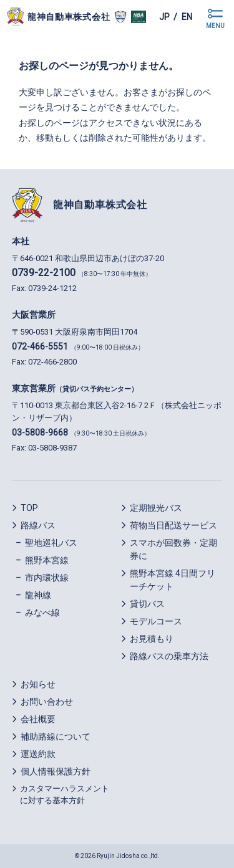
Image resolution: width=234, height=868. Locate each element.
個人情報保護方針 (56, 771)
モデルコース (156, 621)
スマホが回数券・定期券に (173, 549)
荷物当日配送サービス (173, 525)
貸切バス (147, 604)
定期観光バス (156, 508)
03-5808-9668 (40, 432)
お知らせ (38, 684)
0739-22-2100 (44, 273)
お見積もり (152, 639)
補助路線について (56, 737)
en (187, 17)
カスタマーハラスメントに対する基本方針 (65, 795)
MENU (215, 26)
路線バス (38, 525)
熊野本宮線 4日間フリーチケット (173, 580)
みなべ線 (42, 613)
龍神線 (38, 595)
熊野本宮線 (47, 560)
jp (164, 17)
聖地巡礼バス (51, 543)
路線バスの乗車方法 (169, 656)
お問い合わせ (47, 702)
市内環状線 (47, 578)
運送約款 (38, 754)
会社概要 (38, 719)
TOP (29, 508)
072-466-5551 (40, 346)
